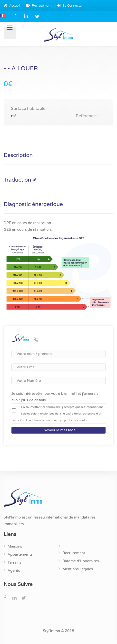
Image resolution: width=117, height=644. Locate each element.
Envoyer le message (59, 430)
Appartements (20, 554)
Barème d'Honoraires (81, 561)
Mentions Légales (78, 569)
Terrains (15, 562)
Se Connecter (70, 6)
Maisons (15, 546)
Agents (14, 571)
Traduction (20, 180)
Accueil (12, 6)
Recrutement (39, 6)
